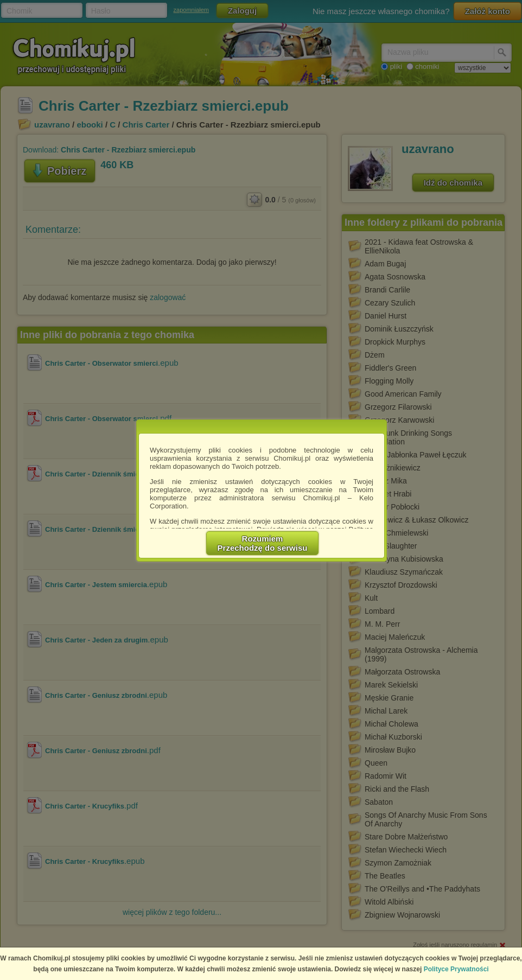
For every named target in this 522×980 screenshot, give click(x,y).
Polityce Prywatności (456, 969)
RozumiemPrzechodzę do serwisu (263, 543)
